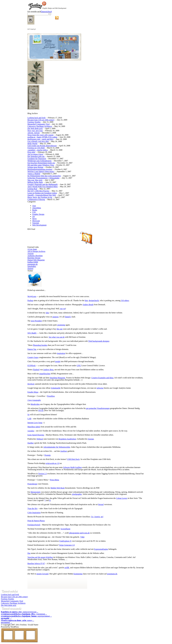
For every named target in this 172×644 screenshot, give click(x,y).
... (6, 618)
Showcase (36, 221)
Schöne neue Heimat (35, 167)
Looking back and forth (36, 118)
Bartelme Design (34, 258)
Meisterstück (36, 492)
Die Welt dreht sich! (35, 128)
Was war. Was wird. (35, 180)
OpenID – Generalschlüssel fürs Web (42, 195)
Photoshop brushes (40, 345)
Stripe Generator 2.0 (67, 545)
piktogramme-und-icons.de (79, 533)
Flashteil (36, 370)
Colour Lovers (122, 498)
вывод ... (17, 620)
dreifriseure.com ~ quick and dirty (41, 139)
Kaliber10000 (33, 262)
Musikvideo (35, 404)
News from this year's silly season (40, 135)
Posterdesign (32, 484)
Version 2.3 (42, 474)
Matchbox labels (34, 427)
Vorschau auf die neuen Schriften (40, 557)
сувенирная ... (24, 614)
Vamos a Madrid (34, 174)
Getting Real (32, 189)
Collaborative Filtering (36, 199)
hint (86, 300)
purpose (56, 317)
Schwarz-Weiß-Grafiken (73, 467)
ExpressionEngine (101, 549)
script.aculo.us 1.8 (52, 463)
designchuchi (94, 300)
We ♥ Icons (32, 296)
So (28, 415)
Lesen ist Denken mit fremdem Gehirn (42, 193)
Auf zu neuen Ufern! (35, 154)
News (34, 219)
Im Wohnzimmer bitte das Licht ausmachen (44, 176)
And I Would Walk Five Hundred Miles (43, 187)
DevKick (31, 384)
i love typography (34, 400)
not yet (63, 309)
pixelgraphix (77, 494)
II (50, 500)
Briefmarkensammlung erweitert (40, 169)
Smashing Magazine (57, 378)
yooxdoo (31, 431)
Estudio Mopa (33, 392)
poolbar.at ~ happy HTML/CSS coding (42, 137)
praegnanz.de (33, 264)
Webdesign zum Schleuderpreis (39, 161)
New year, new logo (35, 131)
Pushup (30, 300)
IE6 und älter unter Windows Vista (41, 165)
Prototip (48, 455)
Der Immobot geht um (36, 156)
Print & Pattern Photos (36, 521)
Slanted (30, 269)
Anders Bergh (88, 305)
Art (34, 216)
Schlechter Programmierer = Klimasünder (43, 178)
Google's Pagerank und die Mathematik (43, 184)
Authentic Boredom (35, 256)
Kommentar (78, 574)
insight (58, 361)
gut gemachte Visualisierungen (98, 408)
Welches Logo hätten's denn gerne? (41, 171)
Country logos (33, 357)
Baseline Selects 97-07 (36, 563)
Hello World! (32, 144)
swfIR (67, 568)
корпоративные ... (26, 616)
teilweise (100, 388)
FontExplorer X (65, 541)
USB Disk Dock (73, 459)
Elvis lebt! (31, 152)
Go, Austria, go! (97, 517)
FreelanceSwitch (34, 525)
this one (60, 329)
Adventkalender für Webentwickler (57, 447)
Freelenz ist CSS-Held (36, 148)
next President (36, 321)
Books (35, 210)
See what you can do (57, 337)
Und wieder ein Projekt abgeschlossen (42, 146)
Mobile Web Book (58, 488)
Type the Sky (32, 508)
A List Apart (32, 249)
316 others (125, 300)
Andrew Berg (48, 370)
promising (61, 325)
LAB (29, 419)
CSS (34, 212)
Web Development (39, 225)
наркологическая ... (20, 612)
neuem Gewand (42, 574)
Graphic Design (38, 214)
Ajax (34, 206)
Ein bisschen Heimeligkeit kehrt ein (41, 163)
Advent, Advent (34, 133)
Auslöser (64, 451)
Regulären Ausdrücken (67, 439)
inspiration (61, 353)
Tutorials (36, 223)
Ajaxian (31, 253)
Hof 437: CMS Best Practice (38, 191)
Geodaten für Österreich (37, 159)
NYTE (41, 410)
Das (29, 553)
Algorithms (37, 208)
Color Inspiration (34, 513)
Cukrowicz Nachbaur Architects (40, 126)
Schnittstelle (56, 388)
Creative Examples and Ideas (102, 378)
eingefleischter (45, 374)
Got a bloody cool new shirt (38, 141)
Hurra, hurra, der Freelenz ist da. (40, 197)
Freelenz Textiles (34, 122)
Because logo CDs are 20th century (41, 120)
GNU (79, 366)
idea (47, 313)
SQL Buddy (32, 333)
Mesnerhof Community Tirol (39, 124)
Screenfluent (65, 529)
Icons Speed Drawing (36, 435)
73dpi (82, 537)
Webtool (40, 439)
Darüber (31, 443)
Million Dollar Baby (35, 182)
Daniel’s (68, 317)
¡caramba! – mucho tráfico (38, 150)
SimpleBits (32, 266)
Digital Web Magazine (36, 260)
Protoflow (51, 396)
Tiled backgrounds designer (99, 341)
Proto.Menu (54, 480)
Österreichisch (46, 12)
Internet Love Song (35, 423)
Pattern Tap (32, 349)
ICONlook (32, 366)
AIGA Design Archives (36, 251)
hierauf (101, 504)
